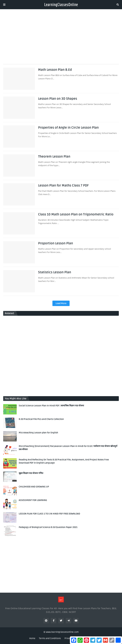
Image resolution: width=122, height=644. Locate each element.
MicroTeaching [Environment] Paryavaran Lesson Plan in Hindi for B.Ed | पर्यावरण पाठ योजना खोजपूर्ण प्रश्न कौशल (68, 448)
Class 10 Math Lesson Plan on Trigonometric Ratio (76, 214)
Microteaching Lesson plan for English (38, 433)
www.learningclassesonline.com (62, 632)
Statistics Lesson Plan (55, 272)
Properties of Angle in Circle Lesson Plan (68, 128)
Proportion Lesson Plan (56, 243)
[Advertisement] (61, 35)
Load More (61, 303)
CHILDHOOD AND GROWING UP (34, 487)
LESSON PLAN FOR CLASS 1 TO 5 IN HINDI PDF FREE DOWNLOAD (49, 514)
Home (32, 638)
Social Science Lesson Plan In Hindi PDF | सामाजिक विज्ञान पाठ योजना (51, 406)
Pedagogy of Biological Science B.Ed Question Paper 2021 (48, 527)
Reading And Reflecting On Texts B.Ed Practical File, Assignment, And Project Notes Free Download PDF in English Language (64, 461)
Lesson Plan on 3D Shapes (58, 99)
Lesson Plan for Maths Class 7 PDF (63, 186)
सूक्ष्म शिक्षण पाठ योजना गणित (31, 473)
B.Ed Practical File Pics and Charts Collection (41, 419)
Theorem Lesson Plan (54, 157)
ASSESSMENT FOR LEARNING (33, 500)
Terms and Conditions (50, 638)
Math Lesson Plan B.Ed (55, 70)
